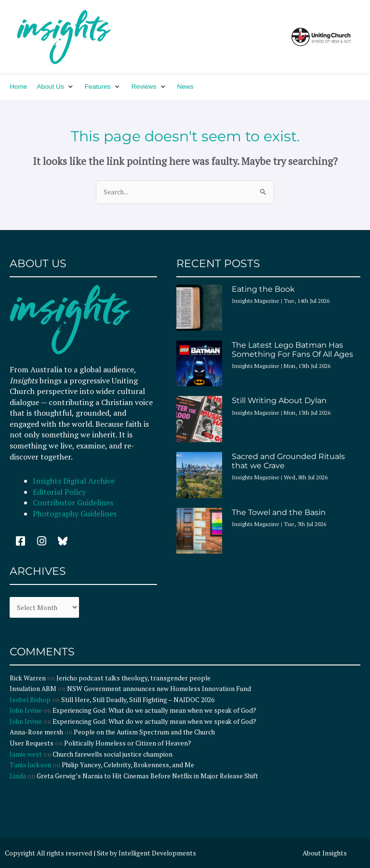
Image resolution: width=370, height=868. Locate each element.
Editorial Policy (60, 492)
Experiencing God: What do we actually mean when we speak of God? (154, 710)
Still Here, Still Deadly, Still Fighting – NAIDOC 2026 (138, 700)
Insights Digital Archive (74, 481)
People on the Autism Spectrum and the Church (144, 732)
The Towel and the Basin (279, 512)
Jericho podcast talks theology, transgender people (133, 678)
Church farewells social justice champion (112, 754)
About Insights (325, 853)
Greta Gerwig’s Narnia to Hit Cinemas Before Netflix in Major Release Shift (147, 776)
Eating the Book (263, 289)
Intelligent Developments (157, 853)
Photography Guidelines (75, 514)
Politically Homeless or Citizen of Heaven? (128, 743)
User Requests (32, 743)
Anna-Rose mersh (36, 732)
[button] (56, 87)
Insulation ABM (33, 689)
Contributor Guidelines (73, 502)
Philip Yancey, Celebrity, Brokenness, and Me (128, 765)
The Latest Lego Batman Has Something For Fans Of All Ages (292, 350)
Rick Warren (28, 678)
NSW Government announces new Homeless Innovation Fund (159, 689)
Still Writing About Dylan (279, 400)
